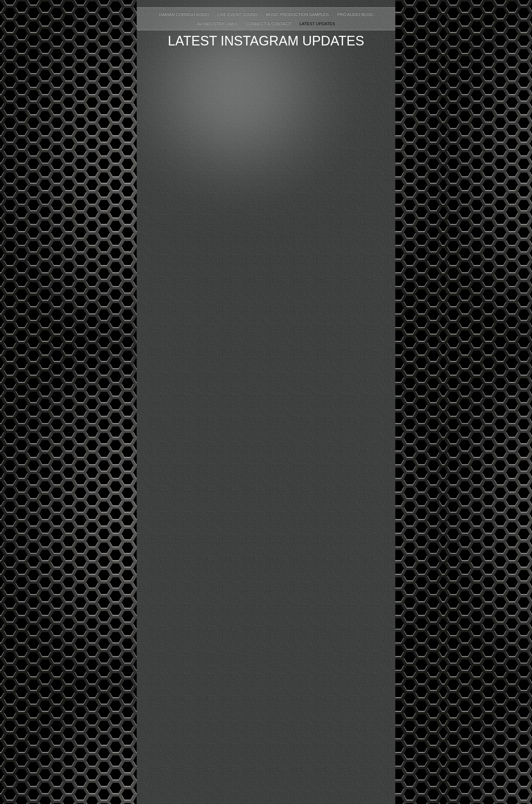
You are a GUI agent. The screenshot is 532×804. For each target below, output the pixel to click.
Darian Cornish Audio (185, 14)
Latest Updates (317, 24)
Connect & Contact (269, 24)
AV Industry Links (218, 24)
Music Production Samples (298, 14)
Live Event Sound (238, 14)
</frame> (266, 434)
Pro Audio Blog (355, 14)
